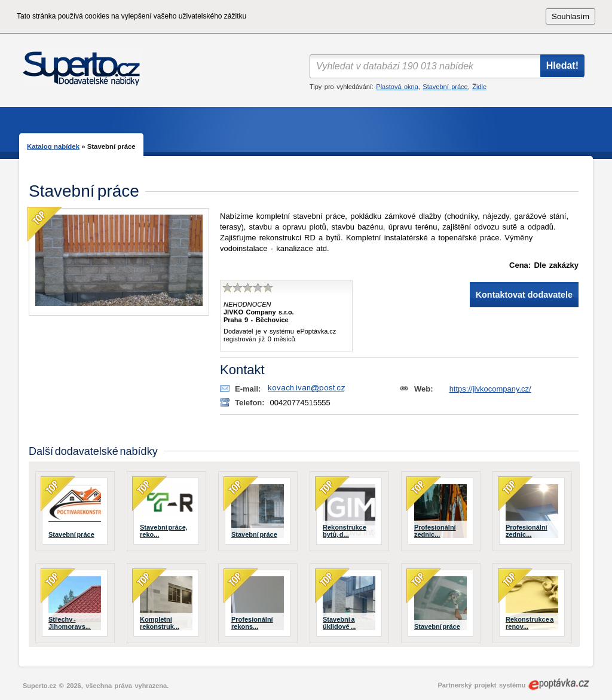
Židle (479, 87)
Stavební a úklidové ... (339, 623)
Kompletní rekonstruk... (160, 623)
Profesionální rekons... (252, 623)
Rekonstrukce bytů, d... (345, 531)
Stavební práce (445, 87)
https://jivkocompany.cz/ (490, 389)
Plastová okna (397, 87)
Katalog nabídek (53, 146)
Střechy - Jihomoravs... (70, 623)
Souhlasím (570, 16)
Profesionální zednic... (435, 531)
